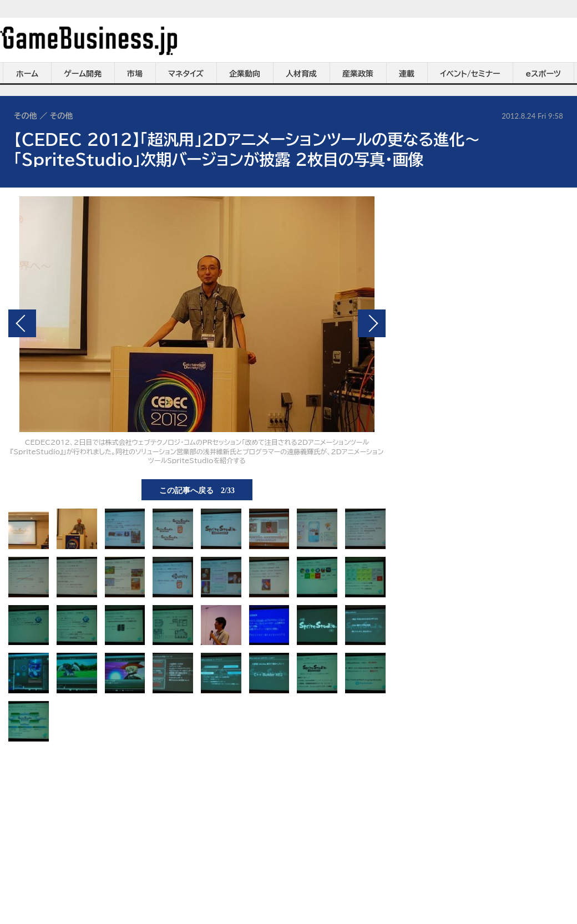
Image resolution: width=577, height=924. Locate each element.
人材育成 (301, 74)
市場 (135, 74)
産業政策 (358, 74)
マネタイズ (186, 74)
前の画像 (22, 323)
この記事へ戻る (197, 490)
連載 (407, 74)
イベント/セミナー (470, 74)
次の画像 (372, 323)
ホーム (27, 74)
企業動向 (245, 74)
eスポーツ (543, 74)
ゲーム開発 (83, 74)
